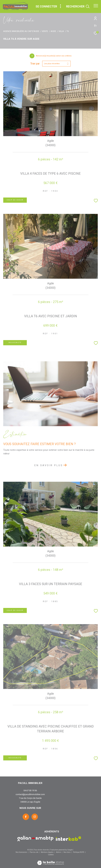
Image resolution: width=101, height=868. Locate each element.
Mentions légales (47, 852)
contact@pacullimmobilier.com (30, 794)
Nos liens (67, 852)
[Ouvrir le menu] (96, 6)
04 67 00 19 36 (30, 790)
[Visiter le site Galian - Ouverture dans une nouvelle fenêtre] (35, 839)
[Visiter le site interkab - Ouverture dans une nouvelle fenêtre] (69, 839)
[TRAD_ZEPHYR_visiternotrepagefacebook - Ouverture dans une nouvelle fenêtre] (26, 817)
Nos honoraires (21, 852)
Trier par (35, 64)
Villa (61, 31)
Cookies (51, 855)
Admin (59, 852)
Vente (45, 31)
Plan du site (34, 852)
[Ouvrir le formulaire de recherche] (78, 6)
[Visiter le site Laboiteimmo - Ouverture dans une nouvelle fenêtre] (50, 861)
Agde (53, 31)
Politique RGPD (79, 852)
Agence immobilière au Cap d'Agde (21, 31)
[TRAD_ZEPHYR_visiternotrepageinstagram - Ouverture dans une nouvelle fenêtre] (35, 817)
